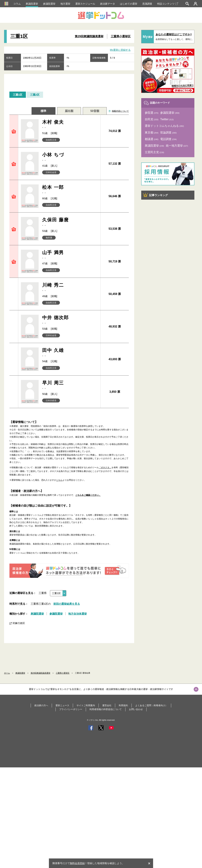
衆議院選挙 (32, 4)
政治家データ (108, 4)
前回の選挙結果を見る (67, 604)
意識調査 (147, 4)
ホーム (7, 673)
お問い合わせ (136, 709)
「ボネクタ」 (105, 468)
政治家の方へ (41, 705)
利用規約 (123, 705)
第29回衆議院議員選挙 (89, 36)
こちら (59, 480)
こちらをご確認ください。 (88, 495)
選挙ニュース (62, 705)
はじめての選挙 (129, 4)
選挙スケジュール (85, 4)
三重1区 (18, 95)
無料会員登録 (77, 863)
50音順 (95, 111)
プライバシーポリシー (71, 709)
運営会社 (107, 705)
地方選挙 (65, 4)
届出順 (69, 111)
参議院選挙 (49, 4)
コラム (17, 4)
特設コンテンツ (168, 4)
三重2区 (35, 95)
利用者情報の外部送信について (106, 709)
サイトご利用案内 (86, 705)
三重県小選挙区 (121, 36)
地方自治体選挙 (78, 614)
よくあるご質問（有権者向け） (151, 705)
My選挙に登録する (120, 50)
